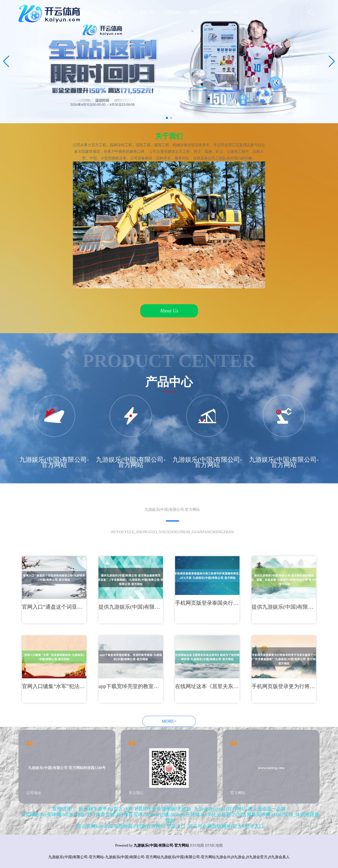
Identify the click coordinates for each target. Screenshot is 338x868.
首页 (86, 12)
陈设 (194, 12)
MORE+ (169, 721)
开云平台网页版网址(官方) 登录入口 (226, 826)
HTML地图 (214, 845)
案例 (104, 12)
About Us (169, 311)
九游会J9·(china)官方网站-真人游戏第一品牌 (240, 809)
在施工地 (147, 12)
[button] (332, 61)
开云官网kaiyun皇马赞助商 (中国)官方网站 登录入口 (131, 826)
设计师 (123, 12)
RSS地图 (197, 845)
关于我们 (241, 12)
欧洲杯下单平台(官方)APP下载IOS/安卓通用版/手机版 (135, 809)
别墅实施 (172, 12)
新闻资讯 (215, 12)
